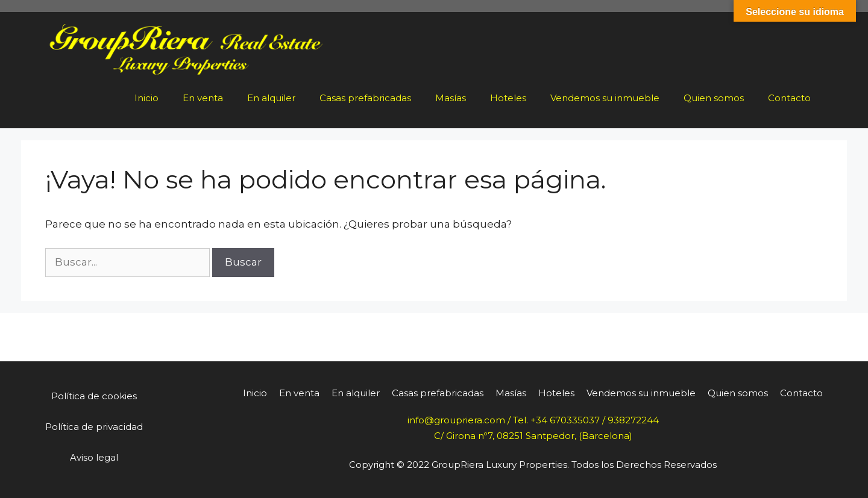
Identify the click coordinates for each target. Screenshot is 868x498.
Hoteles (508, 98)
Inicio (146, 98)
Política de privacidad (94, 427)
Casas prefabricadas (365, 98)
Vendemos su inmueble (605, 98)
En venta (203, 98)
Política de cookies (94, 396)
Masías (451, 98)
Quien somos (714, 98)
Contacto (789, 98)
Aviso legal (94, 457)
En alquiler (271, 98)
